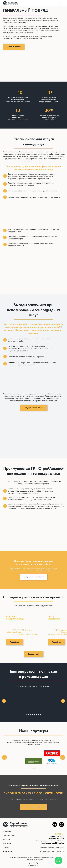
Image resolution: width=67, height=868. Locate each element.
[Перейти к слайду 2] (29, 715)
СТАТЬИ (6, 847)
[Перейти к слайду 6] (36, 715)
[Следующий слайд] (63, 701)
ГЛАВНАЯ (7, 831)
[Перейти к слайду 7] (38, 715)
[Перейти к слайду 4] (33, 715)
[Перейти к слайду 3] (31, 715)
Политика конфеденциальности (52, 847)
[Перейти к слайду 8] (40, 715)
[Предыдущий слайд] (4, 701)
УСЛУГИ (6, 839)
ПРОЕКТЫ (7, 843)
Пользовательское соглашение (52, 852)
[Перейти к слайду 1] (27, 715)
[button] (14, 47)
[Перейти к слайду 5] (35, 715)
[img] (10, 3)
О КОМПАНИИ (9, 835)
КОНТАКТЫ (8, 852)
